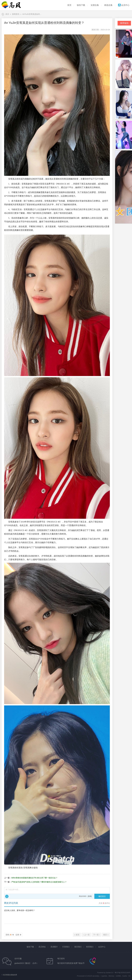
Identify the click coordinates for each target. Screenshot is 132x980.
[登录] (90, 896)
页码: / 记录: (13, 935)
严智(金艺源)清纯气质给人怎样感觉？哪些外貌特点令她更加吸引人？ (39, 882)
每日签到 (61, 959)
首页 (69, 5)
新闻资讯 (16, 14)
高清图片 (54, 947)
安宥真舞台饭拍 (30, 868)
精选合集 (108, 5)
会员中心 (124, 5)
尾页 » (106, 935)
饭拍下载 (81, 5)
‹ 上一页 (86, 935)
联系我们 (90, 947)
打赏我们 (66, 947)
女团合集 (95, 5)
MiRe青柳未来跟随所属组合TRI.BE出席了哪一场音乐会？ (34, 878)
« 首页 (77, 935)
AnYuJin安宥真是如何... (32, 14)
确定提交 (102, 896)
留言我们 (78, 947)
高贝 (7, 14)
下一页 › (96, 935)
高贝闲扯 (42, 947)
